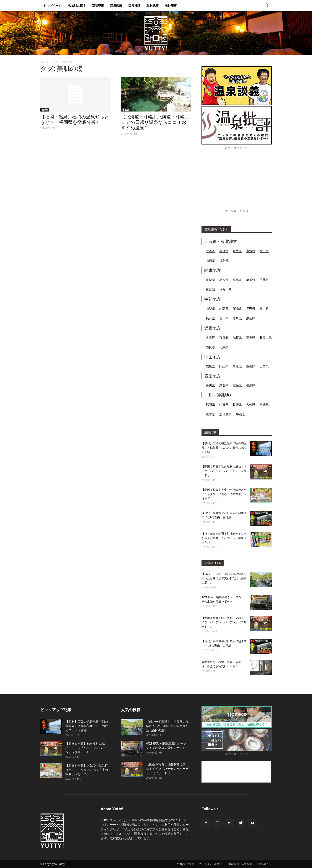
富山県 (264, 309)
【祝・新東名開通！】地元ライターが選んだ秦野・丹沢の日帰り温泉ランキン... (224, 538)
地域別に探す (77, 6)
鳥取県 (237, 366)
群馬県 (237, 280)
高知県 (237, 385)
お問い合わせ (264, 864)
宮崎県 (264, 404)
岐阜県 (237, 318)
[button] (266, 6)
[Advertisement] (237, 182)
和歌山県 (266, 337)
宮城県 (251, 251)
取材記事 (153, 6)
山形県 (210, 261)
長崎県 (237, 404)
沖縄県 (240, 414)
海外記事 (171, 6)
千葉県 (264, 280)
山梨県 (210, 309)
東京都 (210, 290)
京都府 (224, 337)
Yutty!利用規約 (186, 864)
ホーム (44, 62)
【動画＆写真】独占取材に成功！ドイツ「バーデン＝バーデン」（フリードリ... (224, 471)
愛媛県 (224, 385)
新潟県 (237, 309)
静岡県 (224, 309)
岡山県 (224, 366)
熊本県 (210, 414)
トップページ (52, 6)
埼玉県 (251, 280)
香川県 (210, 385)
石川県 (224, 318)
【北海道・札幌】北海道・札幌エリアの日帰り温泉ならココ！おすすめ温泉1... (155, 122)
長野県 (251, 309)
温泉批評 (134, 6)
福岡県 (210, 404)
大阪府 (210, 337)
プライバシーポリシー (211, 864)
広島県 (210, 366)
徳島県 (251, 385)
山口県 (264, 366)
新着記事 (98, 6)
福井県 (210, 318)
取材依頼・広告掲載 (240, 864)
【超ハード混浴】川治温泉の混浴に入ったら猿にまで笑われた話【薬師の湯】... (224, 578)
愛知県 (251, 318)
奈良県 (210, 347)
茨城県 (210, 280)
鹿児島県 (225, 414)
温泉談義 (116, 6)
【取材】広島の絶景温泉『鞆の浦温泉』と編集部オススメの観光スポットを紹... (224, 448)
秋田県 (264, 251)
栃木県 (224, 280)
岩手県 (237, 251)
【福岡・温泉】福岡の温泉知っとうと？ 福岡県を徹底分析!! (75, 120)
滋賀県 (237, 337)
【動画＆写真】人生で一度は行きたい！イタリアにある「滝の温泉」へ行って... (224, 494)
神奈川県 (225, 290)
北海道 (210, 251)
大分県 (251, 404)
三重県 (251, 337)
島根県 (251, 366)
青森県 (224, 251)
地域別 (45, 110)
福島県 (224, 261)
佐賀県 (224, 404)
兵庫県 (224, 347)
